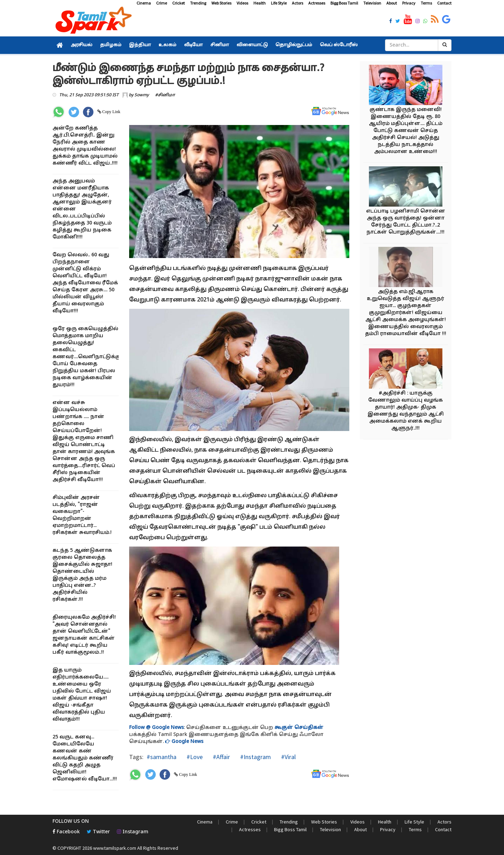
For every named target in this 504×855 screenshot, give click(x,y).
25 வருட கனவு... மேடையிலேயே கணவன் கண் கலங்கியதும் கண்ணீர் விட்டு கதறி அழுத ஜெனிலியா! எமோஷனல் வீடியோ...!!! (85, 758)
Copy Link (111, 112)
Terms (426, 3)
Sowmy (142, 95)
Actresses (317, 3)
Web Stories (221, 3)
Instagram (133, 832)
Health (260, 3)
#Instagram (255, 757)
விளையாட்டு (252, 45)
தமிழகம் (111, 45)
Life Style (279, 3)
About (392, 3)
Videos (242, 3)
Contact (444, 3)
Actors (297, 3)
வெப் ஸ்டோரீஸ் (339, 45)
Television (372, 3)
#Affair (221, 757)
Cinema (144, 3)
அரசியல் (82, 45)
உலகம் (167, 45)
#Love (194, 757)
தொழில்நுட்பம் (294, 45)
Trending (198, 3)
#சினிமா (165, 95)
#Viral (288, 757)
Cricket (178, 3)
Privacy (409, 3)
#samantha (162, 757)
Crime (162, 3)
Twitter (98, 832)
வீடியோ (193, 45)
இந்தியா (140, 45)
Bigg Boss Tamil (344, 3)
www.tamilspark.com (115, 848)
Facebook (66, 832)
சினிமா (220, 45)
